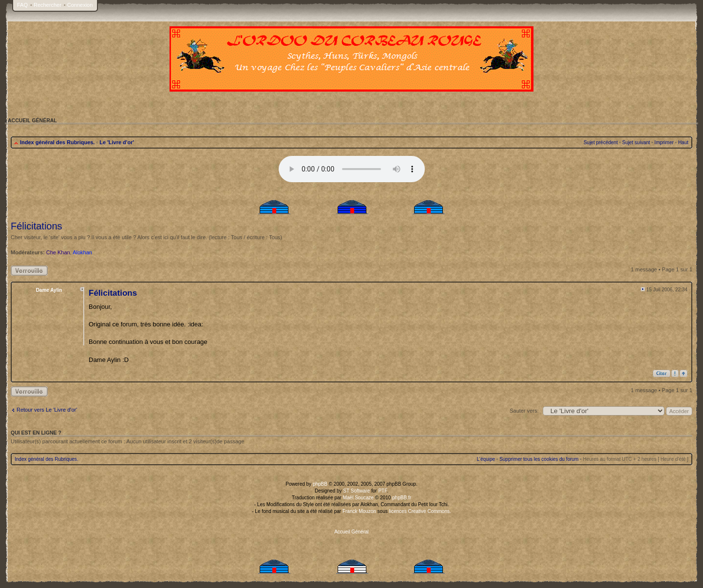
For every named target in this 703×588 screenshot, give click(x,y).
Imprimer (664, 142)
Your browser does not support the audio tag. (352, 169)
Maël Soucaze (358, 498)
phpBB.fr (402, 498)
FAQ (22, 5)
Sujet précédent (601, 142)
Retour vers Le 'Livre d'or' (47, 410)
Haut (683, 142)
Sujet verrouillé (29, 271)
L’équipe (486, 459)
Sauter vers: (524, 411)
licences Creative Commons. (420, 511)
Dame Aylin (49, 290)
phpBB (320, 484)
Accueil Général (351, 532)
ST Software (356, 491)
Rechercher (47, 5)
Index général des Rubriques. (57, 142)
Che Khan (58, 252)
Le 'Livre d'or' (117, 142)
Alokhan (82, 252)
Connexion (80, 5)
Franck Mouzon (359, 511)
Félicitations (37, 226)
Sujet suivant (636, 142)
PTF (382, 491)
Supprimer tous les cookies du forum (539, 459)
